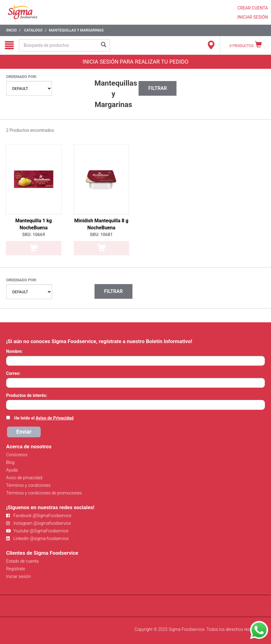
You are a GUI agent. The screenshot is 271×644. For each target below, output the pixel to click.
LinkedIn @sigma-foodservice (37, 539)
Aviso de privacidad (24, 478)
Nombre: (14, 351)
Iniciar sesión (19, 576)
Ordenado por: (22, 77)
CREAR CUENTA (253, 8)
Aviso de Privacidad (54, 418)
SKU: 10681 (101, 235)
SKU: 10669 (34, 235)
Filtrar (158, 88)
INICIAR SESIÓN (253, 17)
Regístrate (16, 569)
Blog (10, 462)
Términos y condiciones (28, 485)
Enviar (24, 432)
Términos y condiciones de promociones (44, 493)
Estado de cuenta (22, 561)
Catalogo (33, 30)
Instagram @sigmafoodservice (39, 523)
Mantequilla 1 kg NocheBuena (34, 224)
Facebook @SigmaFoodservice (39, 516)
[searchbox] (9, 404)
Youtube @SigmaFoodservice (37, 531)
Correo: (13, 373)
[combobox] (135, 405)
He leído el (44, 418)
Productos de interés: (27, 395)
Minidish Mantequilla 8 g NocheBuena (101, 224)
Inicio (11, 30)
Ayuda (12, 470)
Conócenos (17, 455)
